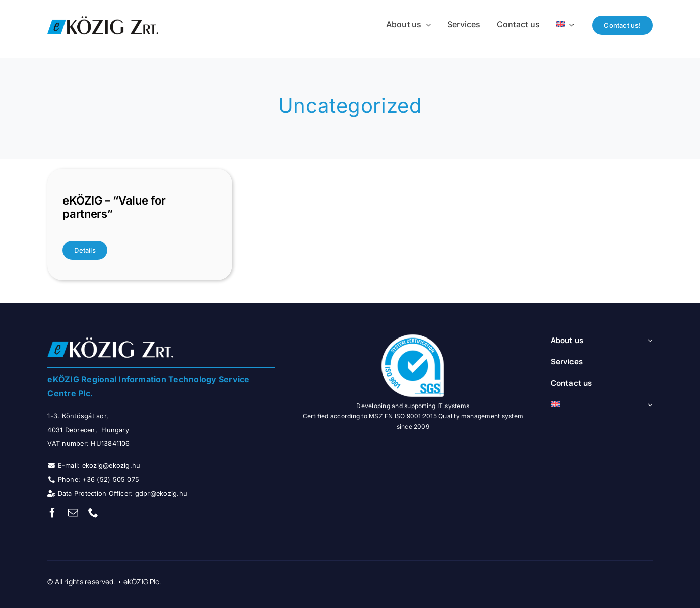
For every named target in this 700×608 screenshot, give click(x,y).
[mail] (73, 513)
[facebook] (52, 513)
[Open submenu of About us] (648, 341)
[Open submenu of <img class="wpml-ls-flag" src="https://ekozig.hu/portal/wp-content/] (648, 405)
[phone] (93, 513)
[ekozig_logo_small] (103, 16)
